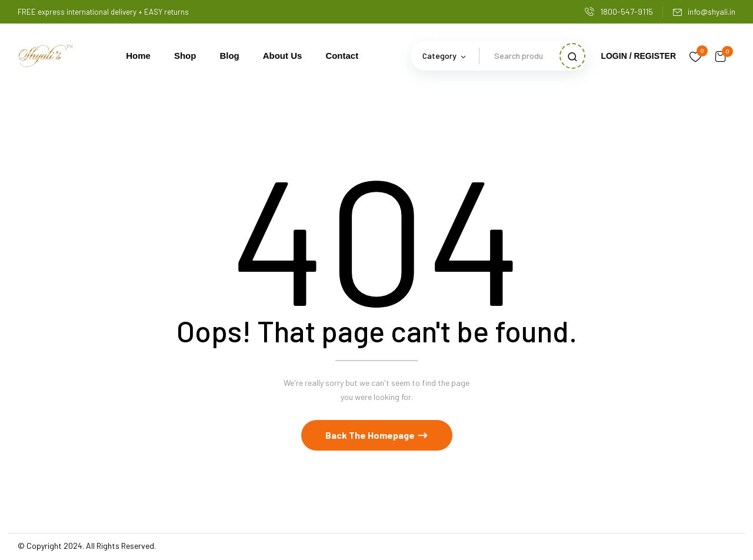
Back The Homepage (371, 437)
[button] (721, 56)
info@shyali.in (704, 11)
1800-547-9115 (619, 11)
